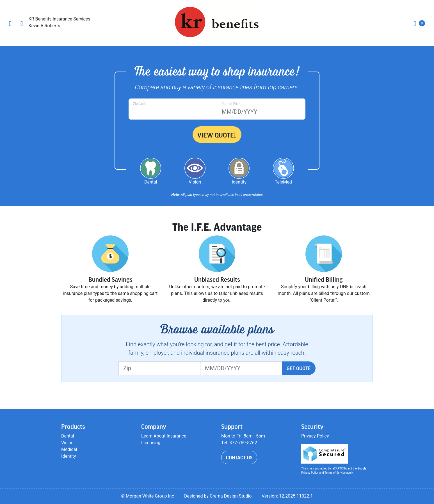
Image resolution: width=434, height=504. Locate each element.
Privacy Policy (315, 436)
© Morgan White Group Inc (148, 496)
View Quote (217, 135)
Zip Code (140, 104)
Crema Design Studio (231, 496)
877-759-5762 (243, 443)
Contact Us (239, 457)
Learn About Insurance (164, 436)
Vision (67, 443)
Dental (68, 436)
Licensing (151, 443)
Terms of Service (335, 473)
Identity (69, 456)
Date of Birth (231, 104)
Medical (69, 449)
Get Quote (299, 368)
